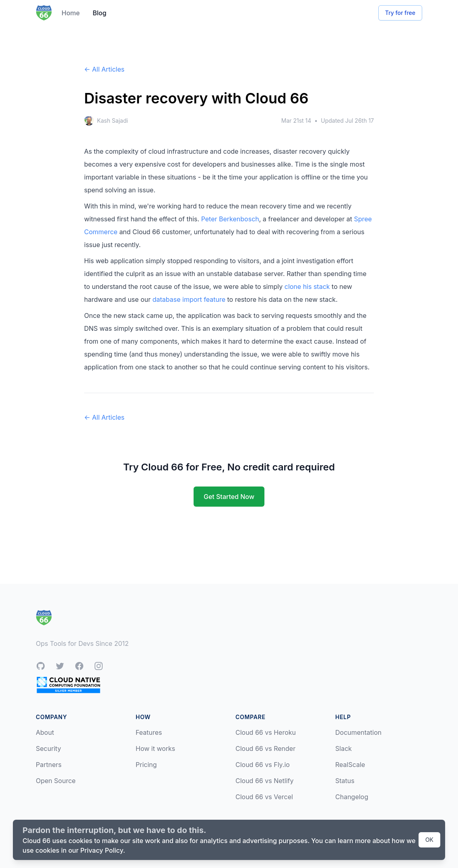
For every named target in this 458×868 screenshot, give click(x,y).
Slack (343, 748)
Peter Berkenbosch (230, 219)
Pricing (146, 765)
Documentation (358, 732)
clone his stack (307, 287)
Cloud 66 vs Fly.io (263, 765)
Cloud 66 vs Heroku (266, 732)
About (45, 732)
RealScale (350, 765)
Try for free (400, 13)
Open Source (56, 781)
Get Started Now (229, 497)
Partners (49, 765)
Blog (99, 13)
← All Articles (104, 69)
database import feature (189, 299)
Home (71, 13)
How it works (155, 748)
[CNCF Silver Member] (68, 685)
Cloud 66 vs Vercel (264, 797)
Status (345, 781)
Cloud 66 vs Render (265, 748)
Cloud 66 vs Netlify (264, 781)
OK (429, 840)
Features (149, 732)
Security (48, 748)
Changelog (352, 797)
